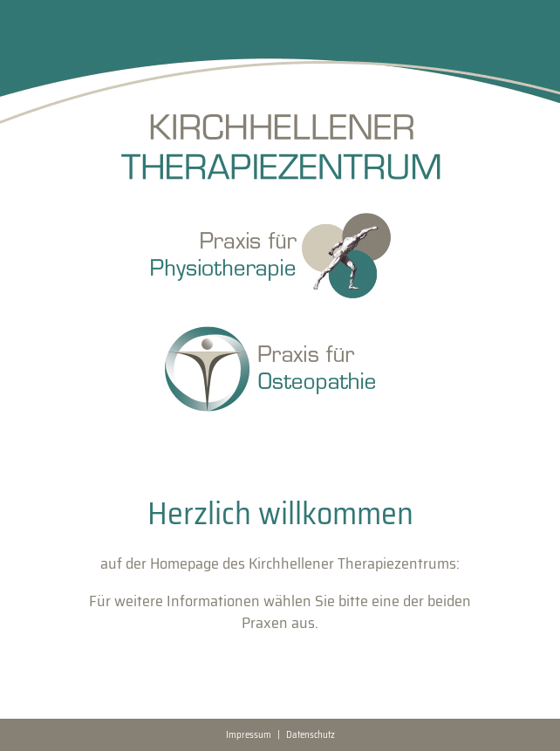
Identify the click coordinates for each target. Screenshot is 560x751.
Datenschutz (311, 735)
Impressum (249, 735)
